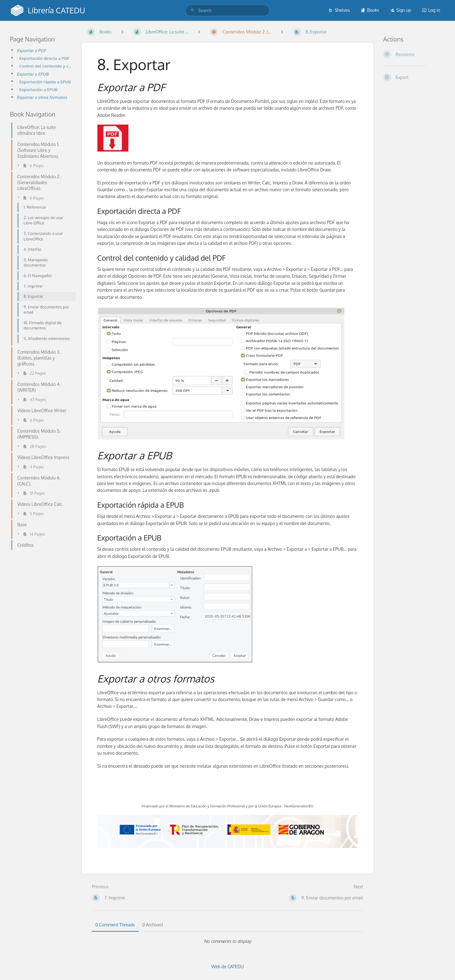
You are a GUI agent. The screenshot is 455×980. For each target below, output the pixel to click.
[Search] (193, 10)
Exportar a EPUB (33, 74)
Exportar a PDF (31, 50)
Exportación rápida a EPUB (45, 82)
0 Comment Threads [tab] (115, 925)
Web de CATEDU (227, 967)
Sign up (401, 10)
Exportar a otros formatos (42, 97)
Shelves (339, 10)
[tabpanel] (228, 941)
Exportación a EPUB (38, 89)
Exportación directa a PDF (44, 58)
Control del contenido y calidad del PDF (46, 66)
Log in (431, 10)
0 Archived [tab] (153, 925)
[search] (227, 10)
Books (370, 10)
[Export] (414, 77)
